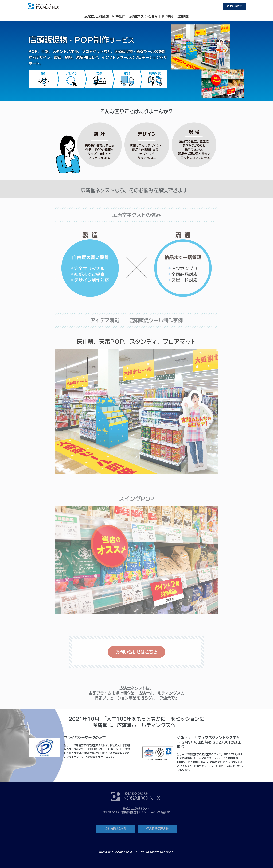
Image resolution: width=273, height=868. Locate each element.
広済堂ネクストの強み (143, 16)
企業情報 (183, 16)
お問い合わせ (235, 6)
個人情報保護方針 (157, 829)
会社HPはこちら (116, 829)
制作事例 (167, 16)
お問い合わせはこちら (136, 652)
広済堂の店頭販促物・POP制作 (105, 16)
